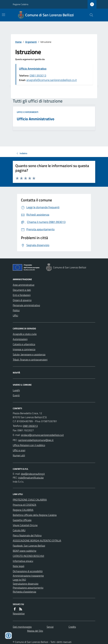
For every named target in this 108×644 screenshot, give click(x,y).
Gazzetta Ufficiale (22, 520)
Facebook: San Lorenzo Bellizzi (29, 546)
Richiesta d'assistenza (24, 592)
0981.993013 (38, 75)
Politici (16, 310)
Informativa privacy (23, 561)
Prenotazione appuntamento (28, 588)
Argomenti (31, 42)
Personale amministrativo (26, 305)
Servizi (50, 627)
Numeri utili (19, 455)
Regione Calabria (21, 4)
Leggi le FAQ (19, 580)
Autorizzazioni (20, 339)
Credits (72, 627)
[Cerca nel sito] (90, 15)
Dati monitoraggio (22, 627)
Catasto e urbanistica (24, 344)
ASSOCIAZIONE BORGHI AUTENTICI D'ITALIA (37, 540)
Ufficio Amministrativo (33, 69)
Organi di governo (22, 300)
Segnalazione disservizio (26, 584)
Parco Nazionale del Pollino (27, 535)
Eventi (16, 395)
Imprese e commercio (24, 349)
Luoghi (16, 390)
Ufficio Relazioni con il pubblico (29, 445)
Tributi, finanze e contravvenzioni (30, 360)
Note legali (19, 566)
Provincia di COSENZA (25, 505)
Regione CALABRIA (23, 510)
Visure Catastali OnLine (25, 525)
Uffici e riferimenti (28, 112)
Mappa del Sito (35, 631)
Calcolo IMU (19, 530)
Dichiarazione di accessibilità (28, 571)
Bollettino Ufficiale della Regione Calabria (35, 515)
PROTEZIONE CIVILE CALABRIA (30, 500)
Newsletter (19, 613)
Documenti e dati (22, 290)
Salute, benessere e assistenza (29, 354)
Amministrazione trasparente (28, 576)
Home (18, 42)
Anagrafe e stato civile (25, 334)
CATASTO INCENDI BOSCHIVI (28, 556)
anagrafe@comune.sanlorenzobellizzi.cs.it (52, 80)
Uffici (15, 315)
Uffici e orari (19, 450)
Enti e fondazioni (22, 295)
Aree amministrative (24, 285)
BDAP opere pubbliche (25, 551)
